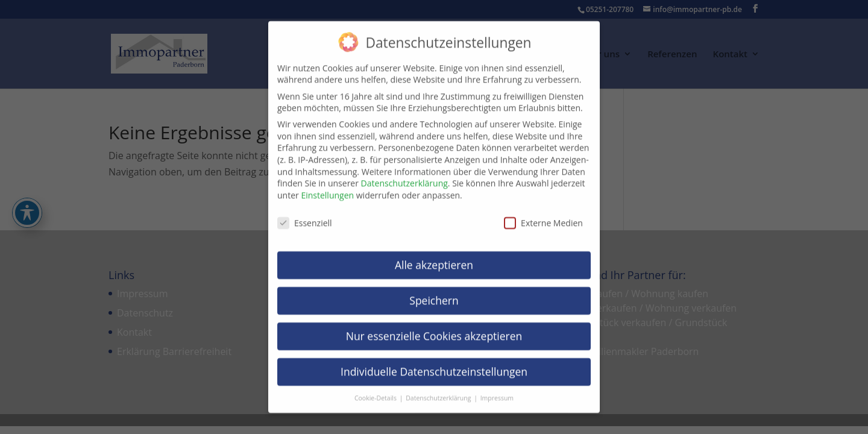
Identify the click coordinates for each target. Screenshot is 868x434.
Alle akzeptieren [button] (434, 257)
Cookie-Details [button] (376, 390)
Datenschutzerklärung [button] (439, 390)
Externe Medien (543, 214)
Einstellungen (327, 187)
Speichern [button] (434, 292)
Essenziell (305, 214)
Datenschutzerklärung (404, 175)
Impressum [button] (497, 390)
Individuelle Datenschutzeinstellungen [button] (434, 363)
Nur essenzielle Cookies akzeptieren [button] (434, 328)
